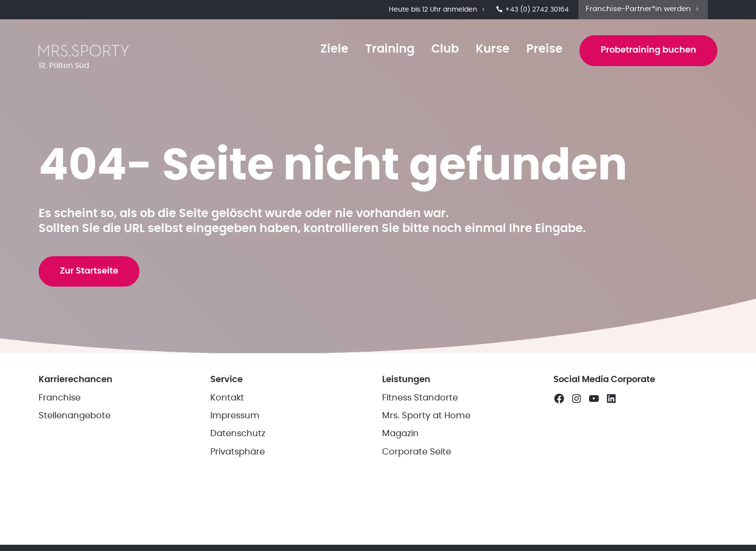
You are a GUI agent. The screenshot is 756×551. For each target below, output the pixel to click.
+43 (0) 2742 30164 (532, 10)
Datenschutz (238, 434)
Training (390, 49)
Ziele (334, 49)
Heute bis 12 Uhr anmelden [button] (438, 10)
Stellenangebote (75, 416)
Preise (544, 49)
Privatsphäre (238, 452)
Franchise (60, 398)
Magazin (400, 434)
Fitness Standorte (420, 398)
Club (445, 49)
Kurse (493, 49)
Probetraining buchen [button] (648, 50)
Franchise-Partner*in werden (643, 9)
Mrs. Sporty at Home (426, 416)
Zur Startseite (89, 271)
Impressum (235, 416)
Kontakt (227, 398)
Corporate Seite (417, 452)
